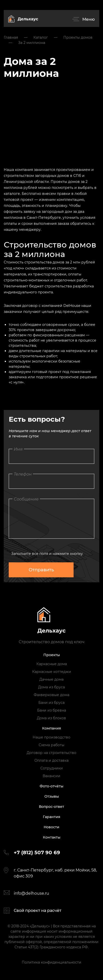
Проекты (52, 655)
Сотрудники (52, 768)
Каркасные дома (52, 664)
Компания (52, 728)
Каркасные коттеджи (52, 672)
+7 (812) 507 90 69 (37, 853)
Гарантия (52, 817)
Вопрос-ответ (51, 807)
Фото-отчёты (51, 786)
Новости (51, 827)
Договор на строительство (51, 753)
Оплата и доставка (51, 760)
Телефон (23, 474)
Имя (18, 449)
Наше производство (51, 737)
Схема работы (51, 745)
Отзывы (52, 796)
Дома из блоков (51, 718)
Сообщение (26, 499)
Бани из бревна (52, 710)
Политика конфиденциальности (51, 962)
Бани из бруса (51, 703)
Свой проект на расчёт (38, 911)
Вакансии (51, 776)
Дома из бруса (51, 687)
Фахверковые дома (51, 695)
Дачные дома (51, 679)
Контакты (52, 837)
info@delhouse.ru (31, 893)
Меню (89, 19)
